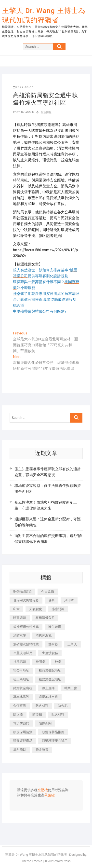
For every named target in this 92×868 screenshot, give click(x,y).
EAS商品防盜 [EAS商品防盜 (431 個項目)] (22, 591)
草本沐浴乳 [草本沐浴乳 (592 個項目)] (21, 697)
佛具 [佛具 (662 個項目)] (52, 600)
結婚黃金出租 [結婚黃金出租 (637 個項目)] (23, 688)
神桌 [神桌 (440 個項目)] (58, 662)
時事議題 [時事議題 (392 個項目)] (20, 618)
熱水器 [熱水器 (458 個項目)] (53, 644)
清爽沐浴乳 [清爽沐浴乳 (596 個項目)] (44, 635)
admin (29, 112)
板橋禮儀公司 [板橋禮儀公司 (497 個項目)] (45, 618)
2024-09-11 (24, 87)
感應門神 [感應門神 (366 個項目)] (58, 609)
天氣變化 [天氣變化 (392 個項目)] (36, 609)
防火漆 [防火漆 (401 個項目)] (18, 714)
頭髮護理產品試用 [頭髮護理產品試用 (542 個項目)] (55, 741)
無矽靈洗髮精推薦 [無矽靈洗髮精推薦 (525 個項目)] (26, 644)
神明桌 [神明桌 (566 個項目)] (40, 662)
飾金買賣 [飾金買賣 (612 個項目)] (42, 750)
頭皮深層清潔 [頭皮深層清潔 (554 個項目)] (23, 732)
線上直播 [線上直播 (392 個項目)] (48, 688)
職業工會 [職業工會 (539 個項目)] (71, 688)
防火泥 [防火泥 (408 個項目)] (63, 706)
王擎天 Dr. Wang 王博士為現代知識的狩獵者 (44, 15)
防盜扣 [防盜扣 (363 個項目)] (37, 714)
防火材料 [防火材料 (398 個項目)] (42, 706)
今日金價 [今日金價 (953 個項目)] (48, 591)
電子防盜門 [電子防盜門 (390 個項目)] (21, 723)
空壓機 (43, 790)
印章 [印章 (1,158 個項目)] (16, 609)
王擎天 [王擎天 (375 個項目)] (72, 644)
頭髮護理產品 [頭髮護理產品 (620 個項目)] (23, 741)
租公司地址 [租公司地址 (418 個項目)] (21, 670)
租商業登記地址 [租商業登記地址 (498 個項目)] (50, 670)
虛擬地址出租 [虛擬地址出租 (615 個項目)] (48, 697)
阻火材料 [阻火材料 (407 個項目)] (58, 714)
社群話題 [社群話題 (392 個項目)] (20, 662)
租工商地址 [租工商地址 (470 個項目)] (21, 679)
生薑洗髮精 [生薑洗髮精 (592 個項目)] (50, 653)
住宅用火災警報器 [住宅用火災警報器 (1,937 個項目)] (26, 600)
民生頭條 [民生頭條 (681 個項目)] (55, 627)
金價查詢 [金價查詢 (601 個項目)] (20, 706)
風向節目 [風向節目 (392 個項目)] (20, 750)
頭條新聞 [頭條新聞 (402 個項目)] (45, 723)
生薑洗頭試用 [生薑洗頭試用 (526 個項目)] (23, 653)
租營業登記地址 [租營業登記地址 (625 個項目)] (50, 679)
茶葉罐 (50, 795)
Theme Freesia (32, 861)
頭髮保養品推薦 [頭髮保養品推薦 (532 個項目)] (53, 732)
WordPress (63, 861)
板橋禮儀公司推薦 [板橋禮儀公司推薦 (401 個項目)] (26, 627)
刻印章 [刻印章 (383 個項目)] (69, 600)
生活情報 (46, 112)
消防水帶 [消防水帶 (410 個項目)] (20, 635)
